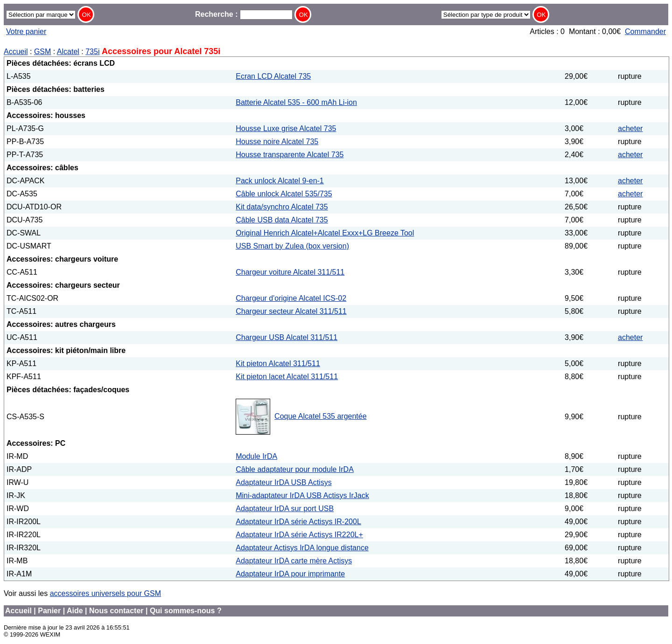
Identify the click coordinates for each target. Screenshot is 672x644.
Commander (645, 31)
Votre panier (26, 31)
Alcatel (68, 52)
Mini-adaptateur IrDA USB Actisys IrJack (302, 495)
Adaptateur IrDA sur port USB (285, 509)
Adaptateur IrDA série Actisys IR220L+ (299, 535)
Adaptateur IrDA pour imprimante (290, 574)
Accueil (16, 52)
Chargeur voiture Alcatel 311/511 (290, 272)
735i (92, 52)
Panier (49, 611)
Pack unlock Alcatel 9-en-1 (280, 181)
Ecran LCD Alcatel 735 (273, 76)
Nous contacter (116, 611)
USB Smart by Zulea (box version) (292, 246)
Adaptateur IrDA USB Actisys (283, 482)
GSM (42, 52)
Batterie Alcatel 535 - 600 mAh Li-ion (296, 102)
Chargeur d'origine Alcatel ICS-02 (291, 298)
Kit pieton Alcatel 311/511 (278, 364)
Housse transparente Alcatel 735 (290, 155)
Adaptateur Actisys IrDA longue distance (302, 548)
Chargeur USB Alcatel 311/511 (287, 337)
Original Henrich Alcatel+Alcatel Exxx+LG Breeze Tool (325, 233)
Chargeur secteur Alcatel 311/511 (291, 311)
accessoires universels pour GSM (105, 593)
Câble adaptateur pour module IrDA (295, 469)
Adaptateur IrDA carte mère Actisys (294, 561)
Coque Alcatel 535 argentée (320, 416)
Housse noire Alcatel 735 (277, 142)
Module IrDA (256, 456)
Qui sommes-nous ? (186, 611)
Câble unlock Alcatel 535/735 (284, 194)
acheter (630, 128)
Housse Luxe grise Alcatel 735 (286, 128)
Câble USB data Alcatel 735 (282, 220)
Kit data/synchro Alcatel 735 (282, 207)
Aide (75, 611)
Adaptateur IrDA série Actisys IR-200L (298, 522)
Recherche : (244, 14)
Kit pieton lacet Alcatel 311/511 (287, 377)
